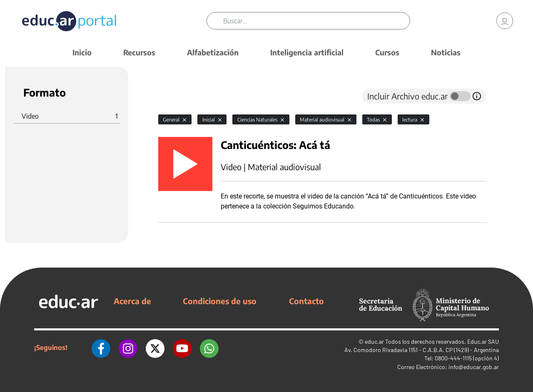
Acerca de (132, 301)
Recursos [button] (139, 52)
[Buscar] (316, 21)
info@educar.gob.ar (474, 367)
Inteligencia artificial (307, 52)
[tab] (175, 96)
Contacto (306, 301)
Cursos (387, 52)
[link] (505, 21)
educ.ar (374, 341)
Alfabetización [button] (213, 52)
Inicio (82, 52)
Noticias (446, 52)
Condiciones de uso (220, 301)
